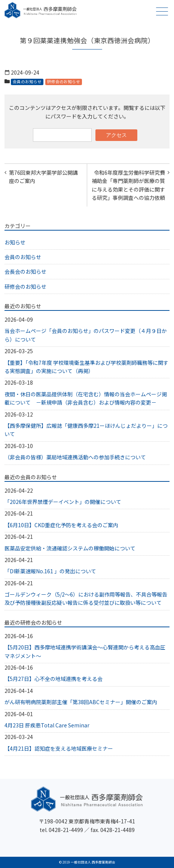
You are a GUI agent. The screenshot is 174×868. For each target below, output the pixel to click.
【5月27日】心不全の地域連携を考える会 (54, 679)
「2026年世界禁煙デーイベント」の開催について (63, 502)
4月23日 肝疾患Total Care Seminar (47, 725)
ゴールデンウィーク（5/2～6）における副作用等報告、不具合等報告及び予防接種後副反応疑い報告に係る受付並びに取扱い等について (86, 598)
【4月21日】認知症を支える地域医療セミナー (59, 748)
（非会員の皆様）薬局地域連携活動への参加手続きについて (75, 457)
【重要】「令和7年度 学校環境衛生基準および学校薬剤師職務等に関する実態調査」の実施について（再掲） (86, 367)
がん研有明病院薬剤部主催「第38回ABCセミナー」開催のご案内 (81, 702)
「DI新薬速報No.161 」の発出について (50, 571)
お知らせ (15, 242)
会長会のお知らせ (25, 271)
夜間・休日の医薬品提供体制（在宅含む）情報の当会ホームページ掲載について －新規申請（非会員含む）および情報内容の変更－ (86, 398)
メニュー (161, 11)
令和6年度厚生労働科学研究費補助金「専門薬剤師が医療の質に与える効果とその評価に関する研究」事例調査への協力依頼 (128, 185)
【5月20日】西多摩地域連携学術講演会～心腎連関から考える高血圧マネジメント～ (85, 651)
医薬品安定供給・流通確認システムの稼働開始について (70, 548)
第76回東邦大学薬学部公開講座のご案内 (43, 177)
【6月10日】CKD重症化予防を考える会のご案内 (61, 525)
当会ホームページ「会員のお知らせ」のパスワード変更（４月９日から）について (86, 335)
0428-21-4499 (66, 830)
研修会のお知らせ (64, 82)
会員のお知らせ (27, 82)
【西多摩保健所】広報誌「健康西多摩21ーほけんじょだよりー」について (86, 430)
